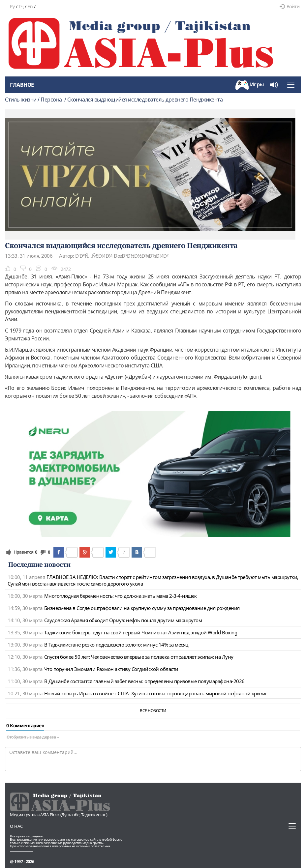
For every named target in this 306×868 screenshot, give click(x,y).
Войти (290, 6)
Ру (12, 6)
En (30, 6)
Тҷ (21, 6)
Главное (22, 85)
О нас (16, 826)
